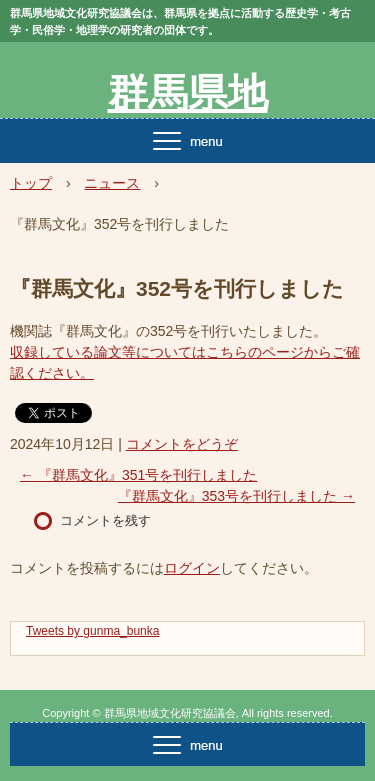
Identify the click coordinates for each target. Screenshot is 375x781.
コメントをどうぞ (182, 444)
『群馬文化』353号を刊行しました (236, 496)
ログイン (192, 568)
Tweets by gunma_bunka (92, 631)
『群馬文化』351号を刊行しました (138, 475)
